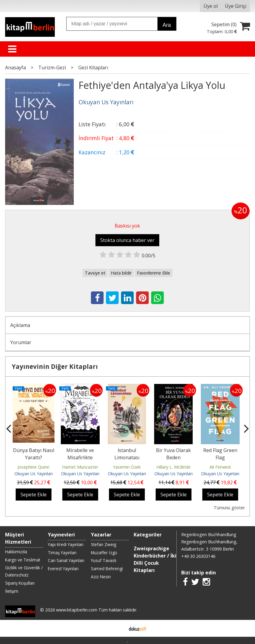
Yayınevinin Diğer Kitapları (55, 366)
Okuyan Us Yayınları (34, 474)
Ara (167, 25)
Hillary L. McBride (173, 467)
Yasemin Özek (127, 467)
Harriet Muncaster (80, 467)
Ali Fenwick (220, 467)
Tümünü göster (229, 508)
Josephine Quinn (33, 467)
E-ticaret (118, 628)
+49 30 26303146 (198, 556)
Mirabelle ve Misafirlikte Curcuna (80, 457)
